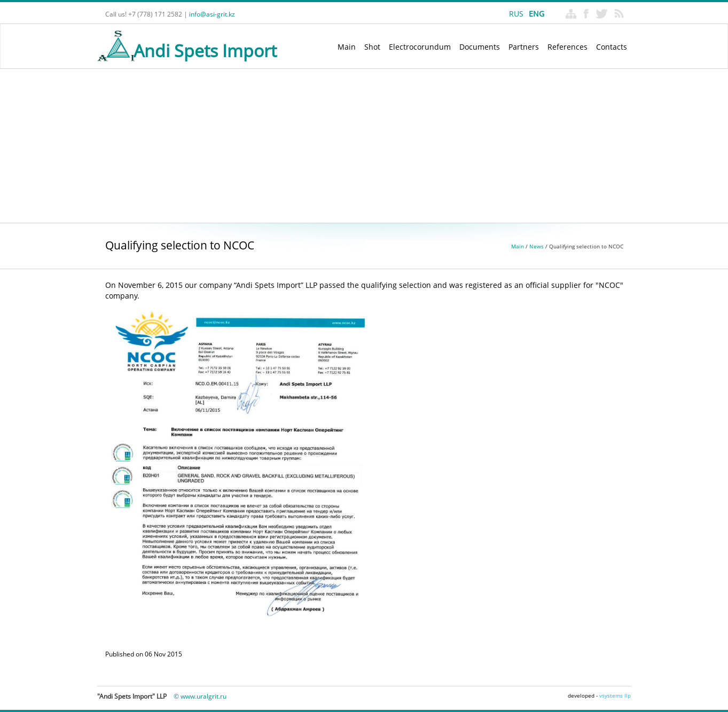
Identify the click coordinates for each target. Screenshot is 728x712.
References (567, 47)
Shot (372, 47)
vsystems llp (615, 695)
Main (347, 47)
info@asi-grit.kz (212, 14)
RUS (516, 14)
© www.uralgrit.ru (200, 696)
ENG (537, 14)
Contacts (612, 47)
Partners (524, 47)
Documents (480, 47)
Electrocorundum (420, 47)
